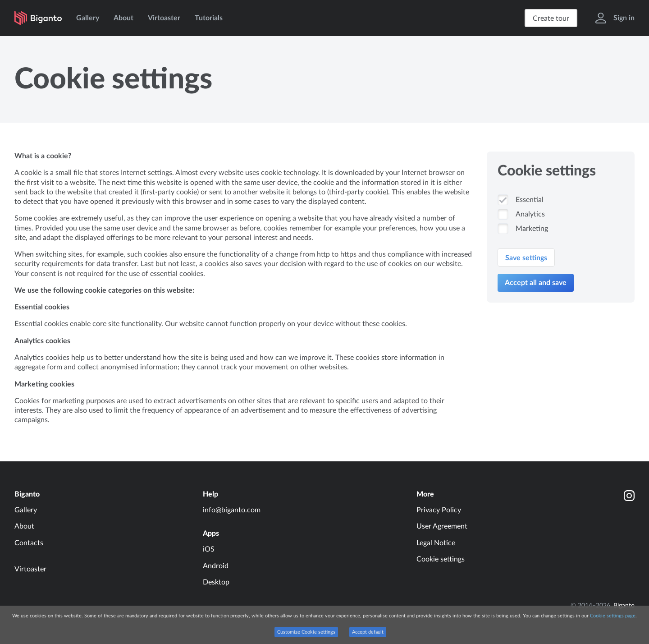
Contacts (29, 543)
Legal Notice (436, 543)
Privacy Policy (439, 510)
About (123, 18)
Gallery (88, 18)
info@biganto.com (232, 510)
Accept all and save (536, 283)
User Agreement (442, 526)
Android (216, 566)
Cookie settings (441, 559)
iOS (209, 549)
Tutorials (209, 18)
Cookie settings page (613, 616)
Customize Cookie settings (306, 632)
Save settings (526, 258)
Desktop (216, 582)
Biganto (27, 494)
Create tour (551, 18)
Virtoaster (164, 18)
